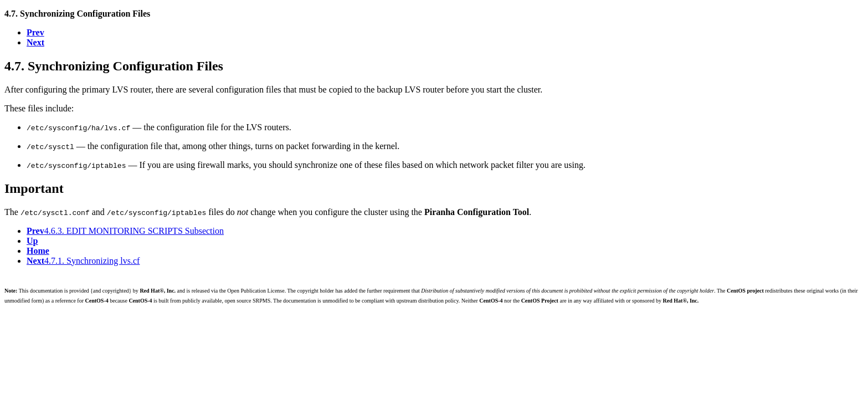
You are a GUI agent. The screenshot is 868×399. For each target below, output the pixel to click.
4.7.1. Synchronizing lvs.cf (83, 261)
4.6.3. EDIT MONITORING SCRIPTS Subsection (125, 231)
